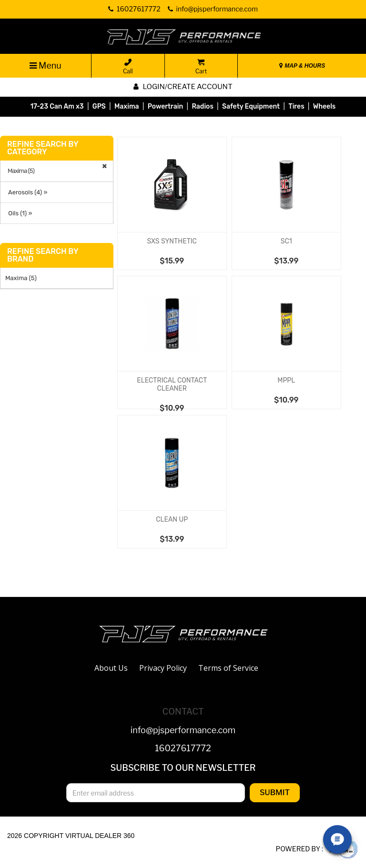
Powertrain (166, 106)
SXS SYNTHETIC (172, 241)
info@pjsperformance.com (183, 731)
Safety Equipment (251, 106)
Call (128, 67)
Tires (296, 106)
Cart (201, 67)
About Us (111, 668)
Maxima (127, 106)
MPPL (286, 380)
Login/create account (183, 87)
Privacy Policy (163, 668)
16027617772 (183, 749)
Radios (202, 106)
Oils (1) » (19, 213)
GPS (99, 106)
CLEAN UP (172, 520)
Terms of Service (228, 668)
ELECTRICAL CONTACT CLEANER (172, 384)
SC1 (286, 241)
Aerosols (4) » (26, 192)
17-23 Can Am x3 (57, 106)
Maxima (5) (21, 171)
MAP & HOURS (302, 66)
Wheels (325, 106)
